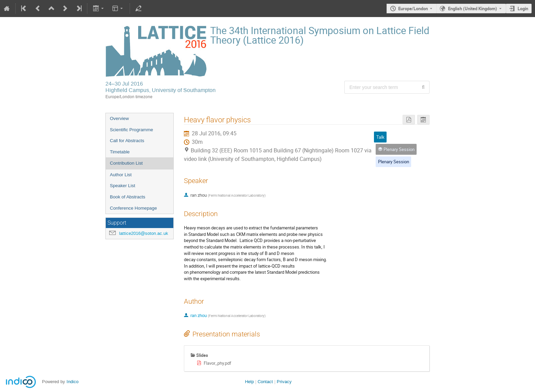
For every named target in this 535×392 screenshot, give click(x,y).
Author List (121, 175)
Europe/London (413, 9)
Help (249, 382)
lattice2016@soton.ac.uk (144, 233)
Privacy (284, 382)
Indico (73, 382)
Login (523, 9)
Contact (265, 382)
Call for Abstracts (127, 141)
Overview (119, 118)
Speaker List (122, 186)
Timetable (120, 152)
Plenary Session (394, 162)
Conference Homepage (133, 208)
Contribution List (126, 163)
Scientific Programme (132, 130)
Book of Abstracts (128, 197)
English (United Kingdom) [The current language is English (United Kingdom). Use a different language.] (473, 9)
